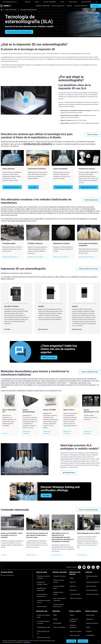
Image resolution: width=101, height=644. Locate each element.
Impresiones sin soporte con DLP (43, 596)
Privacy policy (85, 629)
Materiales (69, 7)
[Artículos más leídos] (60, 574)
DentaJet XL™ (72, 586)
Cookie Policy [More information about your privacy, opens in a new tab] (27, 642)
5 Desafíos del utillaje (58, 577)
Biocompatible (56, 610)
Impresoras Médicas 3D (91, 579)
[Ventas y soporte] (76, 603)
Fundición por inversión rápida (43, 606)
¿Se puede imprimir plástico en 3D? (60, 592)
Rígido (54, 606)
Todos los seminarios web (42, 621)
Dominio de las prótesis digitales (42, 618)
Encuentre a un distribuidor (76, 608)
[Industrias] (93, 574)
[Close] (98, 641)
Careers (62, 2)
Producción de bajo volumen (59, 579)
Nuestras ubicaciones (91, 610)
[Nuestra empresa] (93, 603)
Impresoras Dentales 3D (91, 577)
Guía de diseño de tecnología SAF (43, 591)
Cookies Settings (71, 641)
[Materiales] (60, 603)
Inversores (88, 620)
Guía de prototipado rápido (59, 582)
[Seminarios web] (43, 603)
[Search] (97, 2)
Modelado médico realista (59, 584)
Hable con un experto (74, 613)
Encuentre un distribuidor (50, 2)
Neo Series (72, 584)
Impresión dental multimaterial (40, 587)
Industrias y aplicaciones (43, 7)
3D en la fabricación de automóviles (58, 587)
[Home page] (1, 12)
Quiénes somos (73, 2)
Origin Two (72, 581)
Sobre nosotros (89, 606)
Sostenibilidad (89, 617)
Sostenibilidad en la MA (42, 612)
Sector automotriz (90, 582)
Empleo (87, 613)
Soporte (37, 2)
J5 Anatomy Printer (74, 588)
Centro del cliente (86, 2)
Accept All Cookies (83, 641)
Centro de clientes (73, 615)
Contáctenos (89, 608)
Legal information (75, 629)
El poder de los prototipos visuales (42, 582)
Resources (27, 2)
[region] (50, 641)
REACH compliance (96, 629)
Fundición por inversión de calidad (42, 578)
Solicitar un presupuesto (75, 610)
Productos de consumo (91, 586)
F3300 (71, 579)
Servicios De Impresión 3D (81, 7)
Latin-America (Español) (10, 2)
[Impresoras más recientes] (76, 575)
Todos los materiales (57, 613)
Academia (88, 615)
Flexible (54, 608)
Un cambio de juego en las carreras (42, 609)
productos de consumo (32, 146)
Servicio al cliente (73, 617)
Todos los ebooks (40, 599)
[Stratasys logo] (6, 7)
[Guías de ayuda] (43, 574)
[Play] (26, 102)
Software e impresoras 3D (58, 7)
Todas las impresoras (74, 591)
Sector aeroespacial (90, 584)
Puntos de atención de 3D (42, 615)
